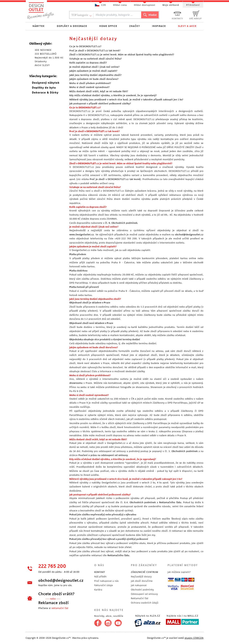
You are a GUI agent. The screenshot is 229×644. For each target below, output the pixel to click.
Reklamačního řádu (170, 502)
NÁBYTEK (39, 26)
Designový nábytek (46, 83)
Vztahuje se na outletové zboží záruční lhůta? (95, 59)
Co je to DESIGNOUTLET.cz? (85, 46)
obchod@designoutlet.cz (189, 235)
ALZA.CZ (155, 616)
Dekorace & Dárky (45, 93)
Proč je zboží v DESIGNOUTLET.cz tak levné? (95, 51)
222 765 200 (52, 566)
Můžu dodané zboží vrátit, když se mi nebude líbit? (99, 91)
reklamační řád (60, 608)
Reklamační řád (140, 598)
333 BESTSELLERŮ (46, 54)
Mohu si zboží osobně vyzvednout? (89, 87)
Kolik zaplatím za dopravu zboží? (88, 63)
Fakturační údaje (104, 585)
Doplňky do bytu (44, 88)
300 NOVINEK (43, 50)
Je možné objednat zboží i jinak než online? (94, 67)
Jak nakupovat (139, 585)
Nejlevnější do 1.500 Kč (49, 58)
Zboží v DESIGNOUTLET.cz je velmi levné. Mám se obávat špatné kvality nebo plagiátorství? (122, 55)
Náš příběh (100, 577)
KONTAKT (100, 572)
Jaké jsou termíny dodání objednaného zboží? (95, 75)
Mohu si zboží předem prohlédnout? (90, 83)
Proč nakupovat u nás (106, 581)
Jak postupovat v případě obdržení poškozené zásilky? (100, 104)
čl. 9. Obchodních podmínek (121, 223)
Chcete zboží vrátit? (56, 594)
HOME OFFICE (108, 26)
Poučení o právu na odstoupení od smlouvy (103, 455)
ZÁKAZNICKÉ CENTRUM (144, 572)
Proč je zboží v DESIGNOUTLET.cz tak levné (115, 179)
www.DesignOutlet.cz (82, 235)
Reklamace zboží (53, 603)
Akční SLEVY (42, 65)
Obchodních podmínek (185, 451)
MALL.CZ (193, 616)
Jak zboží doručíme (142, 581)
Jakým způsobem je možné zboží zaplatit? (93, 71)
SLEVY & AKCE (187, 26)
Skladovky (41, 62)
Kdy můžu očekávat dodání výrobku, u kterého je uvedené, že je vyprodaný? (113, 95)
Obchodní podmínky (142, 590)
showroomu (76, 383)
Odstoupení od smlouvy (144, 594)
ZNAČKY (135, 26)
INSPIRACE (159, 26)
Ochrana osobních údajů (145, 603)
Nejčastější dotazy (141, 577)
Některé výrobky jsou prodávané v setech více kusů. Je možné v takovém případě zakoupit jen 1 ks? (126, 100)
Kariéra (98, 590)
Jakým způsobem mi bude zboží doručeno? (94, 79)
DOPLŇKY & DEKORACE (72, 26)
